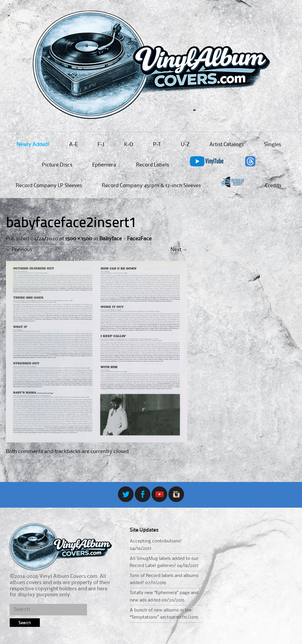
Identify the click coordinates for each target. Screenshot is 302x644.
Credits (273, 186)
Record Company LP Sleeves (49, 186)
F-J (101, 145)
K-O (129, 145)
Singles (273, 145)
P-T (157, 145)
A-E (73, 145)
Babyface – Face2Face (125, 239)
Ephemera (104, 165)
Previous (19, 250)
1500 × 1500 (79, 239)
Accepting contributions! (156, 541)
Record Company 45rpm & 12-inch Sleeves (151, 186)
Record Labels (153, 165)
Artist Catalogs (227, 145)
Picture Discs (57, 165)
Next (179, 250)
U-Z (185, 145)
